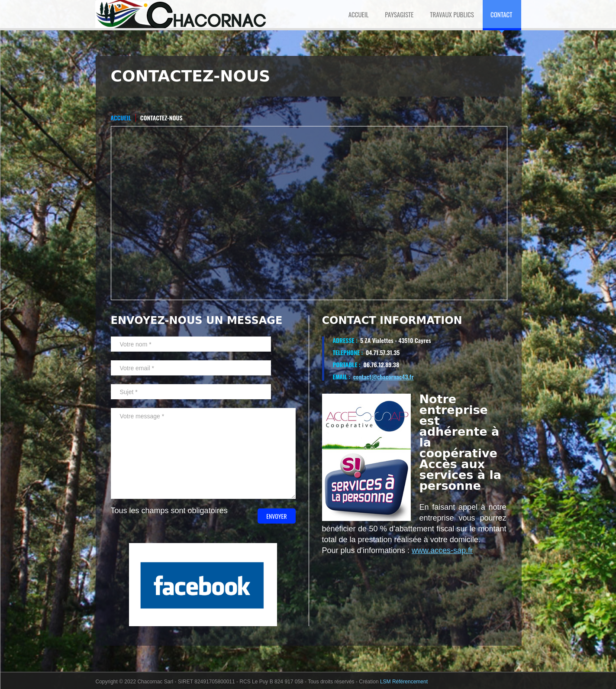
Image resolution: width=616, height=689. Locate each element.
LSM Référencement (404, 682)
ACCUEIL (359, 14)
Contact (502, 14)
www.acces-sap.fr (442, 550)
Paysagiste (399, 14)
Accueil (121, 118)
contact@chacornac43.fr (384, 377)
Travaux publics (452, 14)
